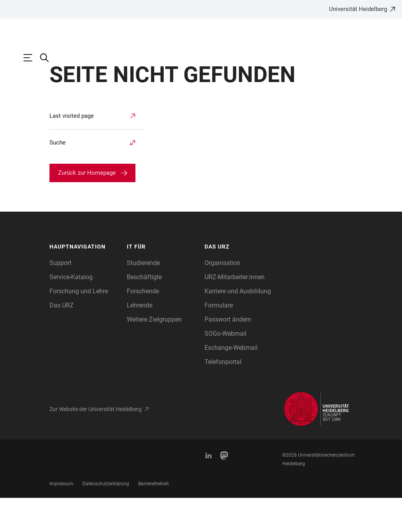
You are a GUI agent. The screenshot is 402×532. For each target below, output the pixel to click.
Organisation (222, 297)
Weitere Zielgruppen (154, 354)
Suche (58, 177)
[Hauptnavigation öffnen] (32, 58)
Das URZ (62, 339)
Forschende (143, 325)
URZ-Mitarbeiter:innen (235, 311)
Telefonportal (223, 396)
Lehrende (140, 339)
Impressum (61, 518)
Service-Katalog (71, 311)
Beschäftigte (144, 311)
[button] (84, 281)
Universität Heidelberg (358, 9)
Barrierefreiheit (153, 518)
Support (60, 297)
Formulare (219, 339)
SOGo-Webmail (226, 368)
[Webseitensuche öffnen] (48, 58)
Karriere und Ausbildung (238, 325)
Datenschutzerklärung (106, 518)
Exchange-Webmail (231, 382)
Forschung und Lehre (79, 325)
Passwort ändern (228, 354)
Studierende (143, 297)
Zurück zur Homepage (87, 207)
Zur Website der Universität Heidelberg (96, 443)
